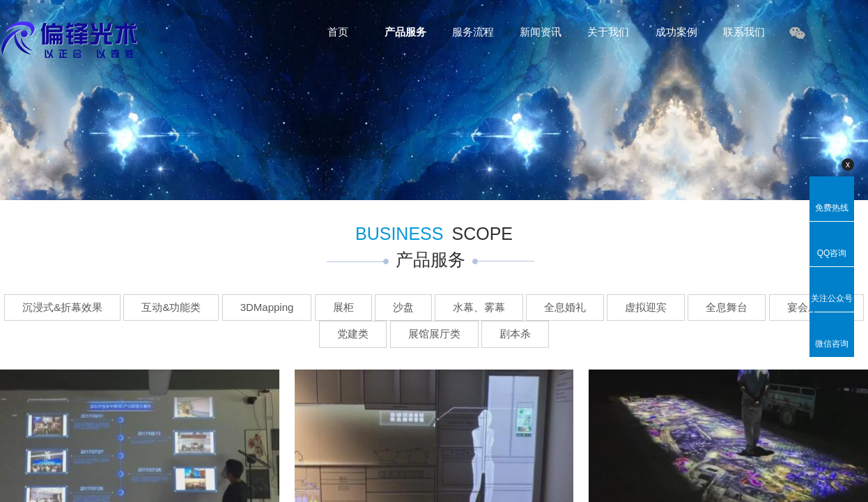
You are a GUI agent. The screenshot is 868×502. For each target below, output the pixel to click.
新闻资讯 (541, 32)
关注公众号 (832, 298)
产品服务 (405, 32)
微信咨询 (832, 344)
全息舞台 (727, 307)
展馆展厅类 (434, 334)
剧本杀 (515, 334)
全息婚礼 (565, 307)
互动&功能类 (171, 307)
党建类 (353, 334)
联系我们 (744, 32)
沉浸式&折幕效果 (62, 307)
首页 (338, 32)
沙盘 (403, 307)
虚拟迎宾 (646, 307)
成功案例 (676, 32)
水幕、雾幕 (479, 307)
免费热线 (832, 208)
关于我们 (608, 32)
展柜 (343, 307)
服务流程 (473, 32)
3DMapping (267, 307)
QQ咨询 (832, 253)
